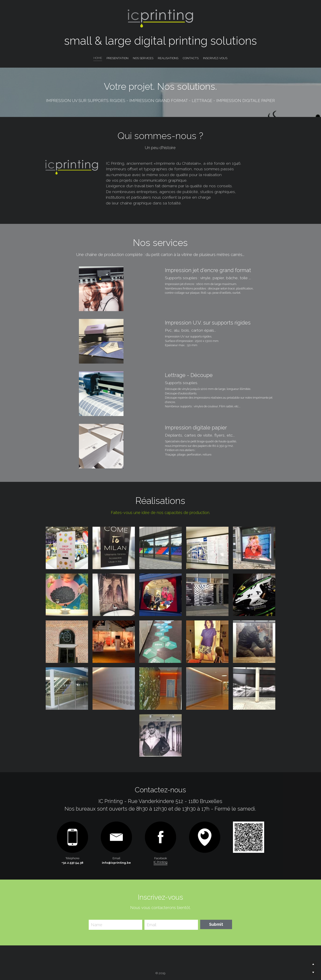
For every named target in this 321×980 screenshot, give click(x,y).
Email (151, 925)
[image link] (205, 837)
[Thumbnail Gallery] (67, 548)
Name (97, 925)
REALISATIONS (168, 58)
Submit (216, 924)
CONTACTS (191, 58)
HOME (98, 58)
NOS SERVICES (143, 58)
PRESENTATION (117, 58)
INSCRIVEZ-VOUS (215, 58)
